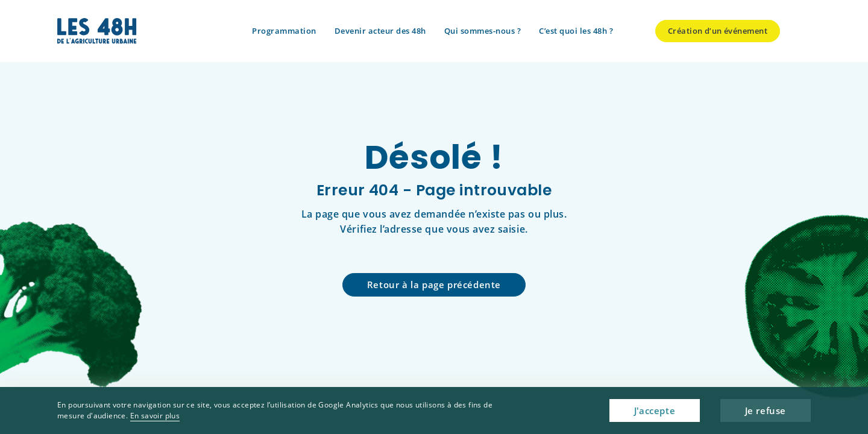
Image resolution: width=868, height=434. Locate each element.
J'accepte (655, 410)
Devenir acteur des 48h (380, 31)
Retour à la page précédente (434, 285)
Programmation (284, 31)
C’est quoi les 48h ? (576, 31)
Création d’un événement (718, 31)
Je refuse (766, 410)
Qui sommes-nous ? (483, 31)
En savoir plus (155, 416)
